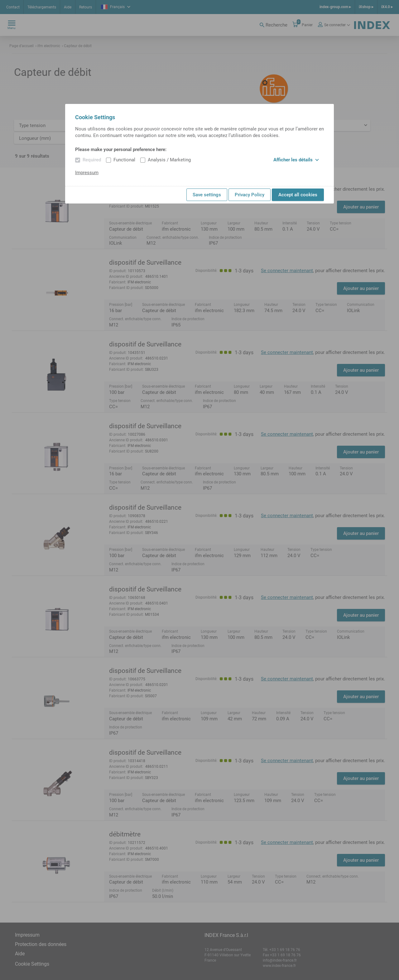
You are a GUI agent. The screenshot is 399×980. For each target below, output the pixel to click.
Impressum (87, 173)
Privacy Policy (250, 195)
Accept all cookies (298, 195)
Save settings (207, 195)
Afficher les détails (296, 160)
